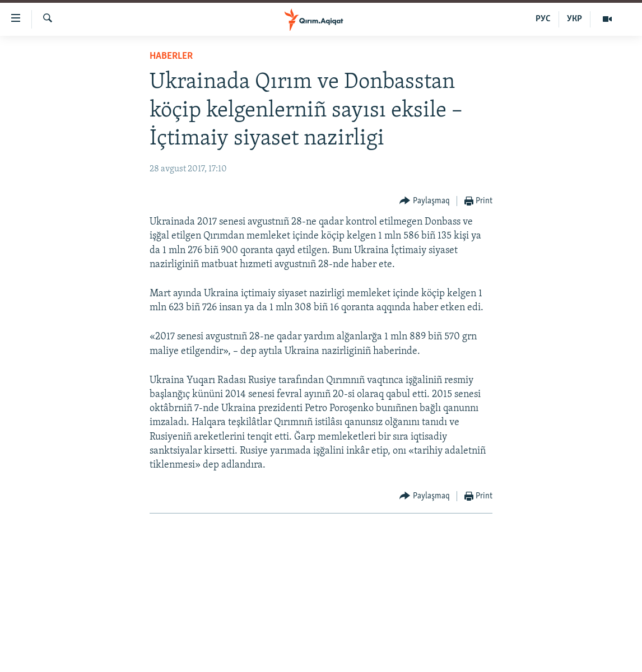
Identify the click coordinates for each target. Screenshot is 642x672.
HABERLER (171, 56)
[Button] (425, 201)
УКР (574, 19)
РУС (543, 19)
